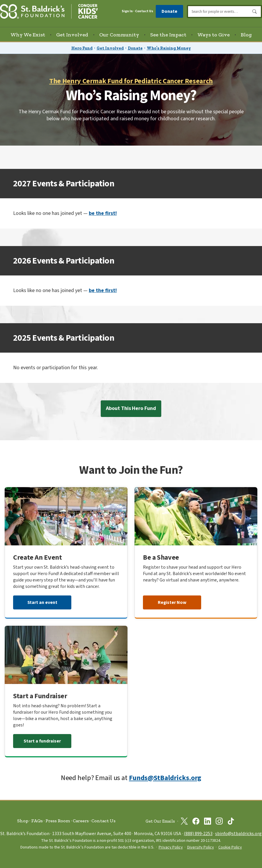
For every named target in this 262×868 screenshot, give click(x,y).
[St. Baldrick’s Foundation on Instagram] (219, 821)
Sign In (127, 11)
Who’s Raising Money (169, 48)
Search (255, 12)
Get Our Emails (160, 821)
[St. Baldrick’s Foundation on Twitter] (184, 821)
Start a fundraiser (42, 741)
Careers (81, 821)
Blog (246, 35)
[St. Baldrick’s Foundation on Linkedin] (208, 821)
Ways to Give (214, 35)
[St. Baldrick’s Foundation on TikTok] (231, 821)
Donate (169, 11)
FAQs (37, 821)
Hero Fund (82, 48)
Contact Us (144, 11)
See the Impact (168, 35)
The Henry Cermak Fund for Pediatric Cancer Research (131, 81)
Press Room (58, 821)
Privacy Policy (171, 847)
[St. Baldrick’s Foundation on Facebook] (196, 821)
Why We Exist (28, 35)
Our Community (119, 35)
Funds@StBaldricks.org (165, 778)
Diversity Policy (201, 847)
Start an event (42, 602)
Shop (23, 821)
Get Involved (110, 48)
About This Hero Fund (131, 408)
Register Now (172, 602)
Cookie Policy (230, 847)
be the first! (103, 213)
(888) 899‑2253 (198, 834)
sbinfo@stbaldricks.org (238, 834)
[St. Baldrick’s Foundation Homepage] (49, 11)
